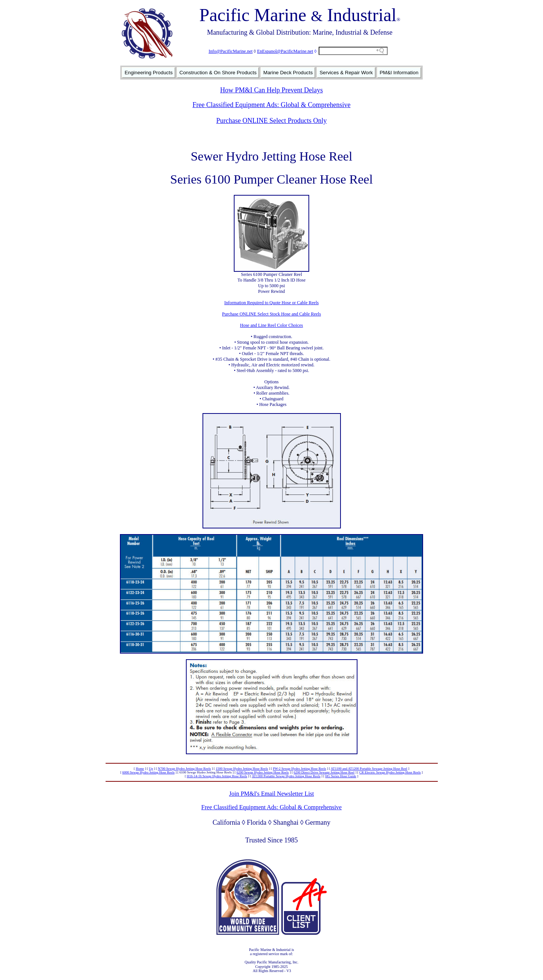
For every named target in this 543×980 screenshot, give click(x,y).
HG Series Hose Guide (341, 776)
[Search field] (353, 51)
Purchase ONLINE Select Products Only (272, 121)
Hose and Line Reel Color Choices (272, 325)
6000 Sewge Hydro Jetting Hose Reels (148, 772)
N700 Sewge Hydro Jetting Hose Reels (185, 769)
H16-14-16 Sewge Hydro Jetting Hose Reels (217, 776)
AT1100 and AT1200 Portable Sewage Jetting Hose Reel (369, 769)
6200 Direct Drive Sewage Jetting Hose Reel (324, 772)
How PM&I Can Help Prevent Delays (271, 90)
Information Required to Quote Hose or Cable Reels (271, 303)
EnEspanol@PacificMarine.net (285, 51)
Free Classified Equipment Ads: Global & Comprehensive (272, 105)
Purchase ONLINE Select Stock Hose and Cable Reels (271, 314)
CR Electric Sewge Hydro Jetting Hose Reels (390, 772)
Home (140, 769)
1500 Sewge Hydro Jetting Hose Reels (242, 769)
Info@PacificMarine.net (231, 51)
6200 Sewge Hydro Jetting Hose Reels (263, 772)
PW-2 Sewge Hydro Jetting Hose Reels (300, 769)
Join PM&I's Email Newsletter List (271, 794)
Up (151, 769)
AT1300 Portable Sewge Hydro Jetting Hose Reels (286, 776)
